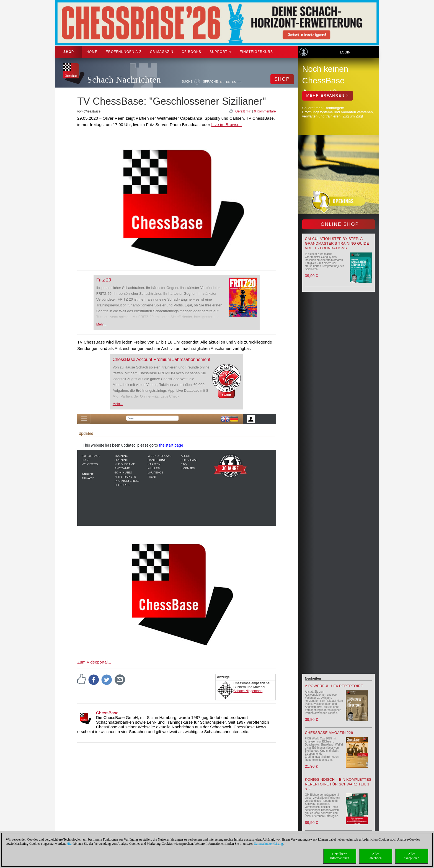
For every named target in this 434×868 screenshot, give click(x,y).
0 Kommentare (265, 111)
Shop (69, 52)
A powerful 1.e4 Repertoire (334, 686)
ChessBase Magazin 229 (329, 733)
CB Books (191, 52)
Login (345, 52)
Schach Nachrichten (124, 80)
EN (228, 82)
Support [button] (220, 52)
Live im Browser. (226, 125)
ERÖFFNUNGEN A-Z (124, 52)
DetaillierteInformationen (340, 856)
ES (234, 82)
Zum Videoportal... (94, 662)
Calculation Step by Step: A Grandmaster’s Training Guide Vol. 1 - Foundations (337, 243)
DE (222, 82)
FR (240, 82)
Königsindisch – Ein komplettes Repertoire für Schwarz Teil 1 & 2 (338, 784)
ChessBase (107, 713)
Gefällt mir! (243, 111)
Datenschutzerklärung (268, 844)
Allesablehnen (375, 856)
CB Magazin (162, 52)
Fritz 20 (104, 280)
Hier (70, 844)
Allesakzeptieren (411, 856)
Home (92, 52)
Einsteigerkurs (256, 52)
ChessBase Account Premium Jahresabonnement (162, 359)
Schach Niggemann (248, 691)
